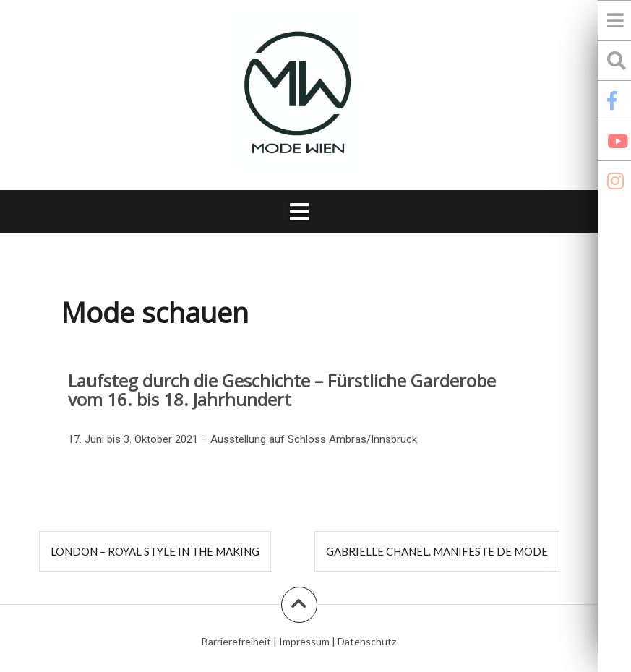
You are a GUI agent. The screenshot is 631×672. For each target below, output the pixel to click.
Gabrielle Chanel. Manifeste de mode (437, 551)
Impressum (304, 641)
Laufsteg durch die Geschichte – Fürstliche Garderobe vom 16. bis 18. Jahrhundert (282, 390)
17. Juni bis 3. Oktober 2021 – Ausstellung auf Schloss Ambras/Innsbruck (242, 439)
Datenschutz (367, 641)
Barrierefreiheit (236, 641)
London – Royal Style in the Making (155, 551)
